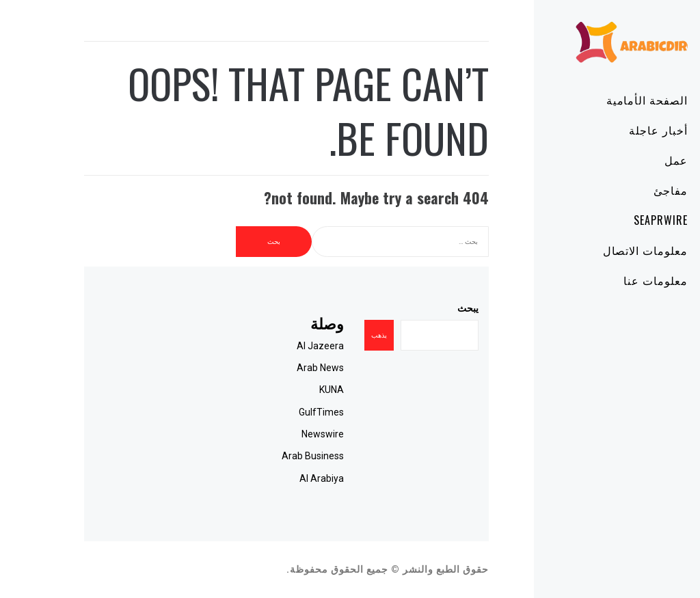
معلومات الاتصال (606, 250)
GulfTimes (282, 412)
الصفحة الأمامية (608, 100)
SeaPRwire (622, 220)
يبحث (429, 308)
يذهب (340, 335)
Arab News (281, 368)
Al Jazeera (281, 346)
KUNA (293, 390)
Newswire (284, 434)
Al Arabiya (283, 478)
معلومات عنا (617, 280)
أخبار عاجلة (619, 130)
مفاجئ (632, 190)
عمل (637, 160)
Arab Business (274, 456)
